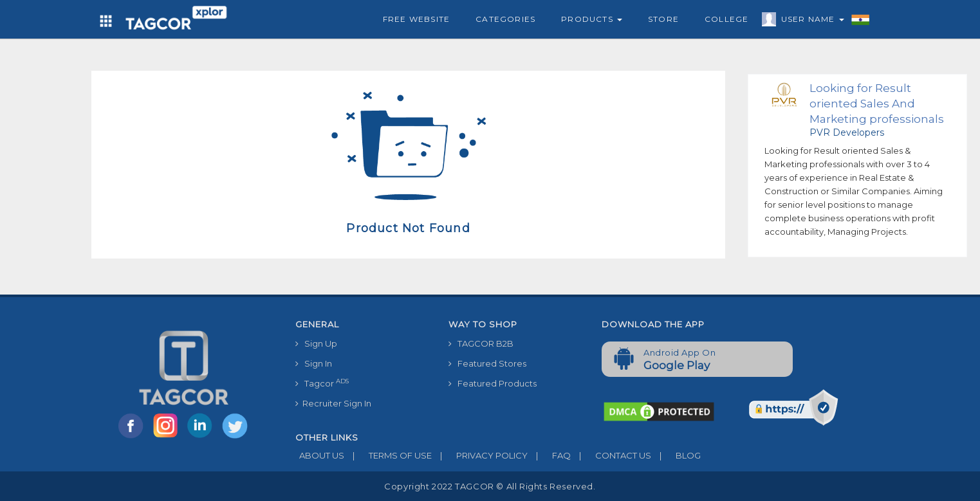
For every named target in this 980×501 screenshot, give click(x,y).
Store (663, 19)
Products (592, 19)
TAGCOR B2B (481, 343)
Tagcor (322, 383)
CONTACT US (611, 455)
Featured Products (493, 383)
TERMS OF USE (388, 455)
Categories (505, 19)
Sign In (314, 363)
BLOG (676, 455)
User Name (809, 21)
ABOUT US (320, 455)
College (726, 19)
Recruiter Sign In (333, 403)
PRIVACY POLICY (480, 455)
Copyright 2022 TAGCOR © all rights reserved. (490, 486)
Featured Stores (487, 363)
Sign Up (316, 343)
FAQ (549, 455)
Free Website (416, 19)
